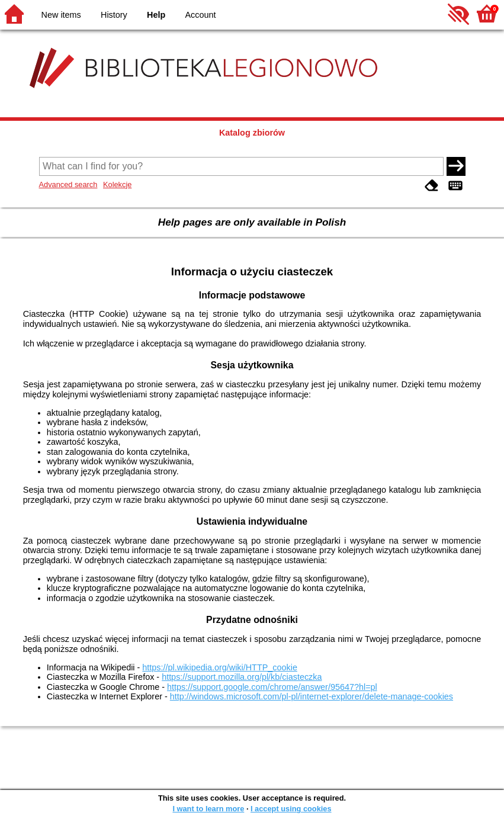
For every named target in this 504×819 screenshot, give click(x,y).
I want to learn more (208, 809)
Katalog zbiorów (252, 133)
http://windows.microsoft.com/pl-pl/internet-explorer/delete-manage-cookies (312, 696)
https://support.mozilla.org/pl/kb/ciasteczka (242, 677)
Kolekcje (117, 184)
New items (61, 15)
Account (200, 15)
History (114, 15)
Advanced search (68, 184)
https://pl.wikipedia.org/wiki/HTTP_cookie (220, 667)
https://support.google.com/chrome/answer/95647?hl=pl (272, 687)
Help (156, 15)
